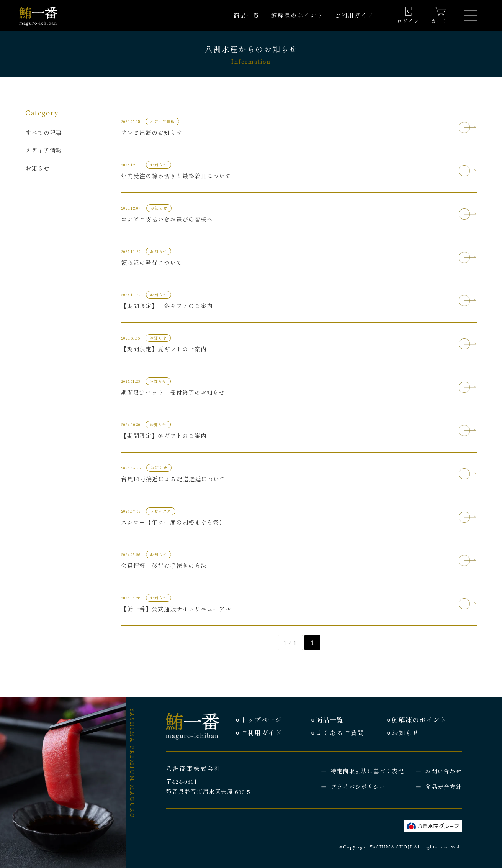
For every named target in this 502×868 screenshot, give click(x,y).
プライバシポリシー (358, 787)
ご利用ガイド (354, 15)
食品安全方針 (443, 787)
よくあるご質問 (340, 733)
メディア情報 (44, 150)
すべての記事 (44, 132)
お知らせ (38, 168)
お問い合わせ (443, 771)
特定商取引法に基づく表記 (367, 771)
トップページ (261, 720)
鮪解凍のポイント (297, 15)
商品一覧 (247, 15)
